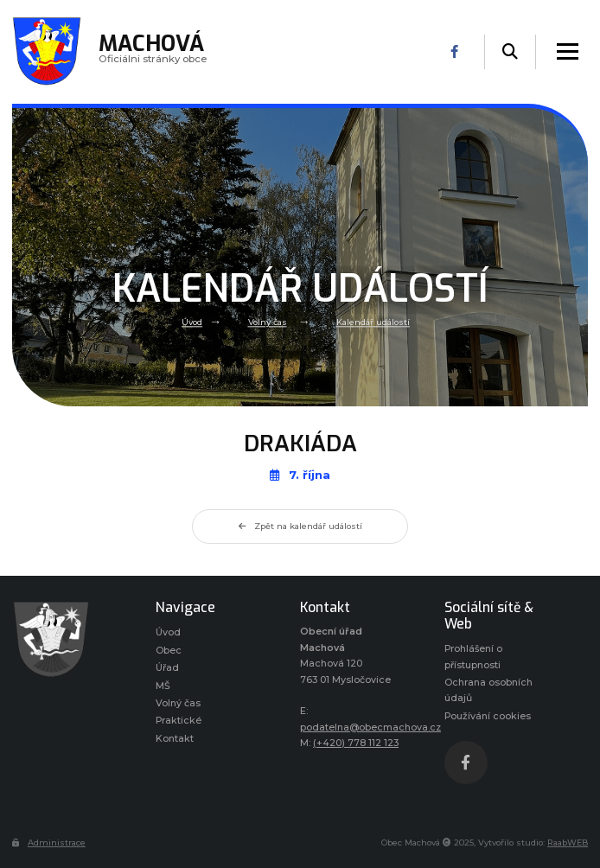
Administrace (49, 842)
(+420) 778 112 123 (356, 743)
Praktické (179, 721)
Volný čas (268, 322)
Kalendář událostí (373, 322)
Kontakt (175, 739)
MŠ (163, 686)
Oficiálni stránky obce (153, 51)
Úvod (192, 322)
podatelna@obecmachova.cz (370, 728)
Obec (169, 651)
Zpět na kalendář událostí (300, 526)
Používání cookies (488, 716)
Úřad (167, 668)
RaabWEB (568, 842)
